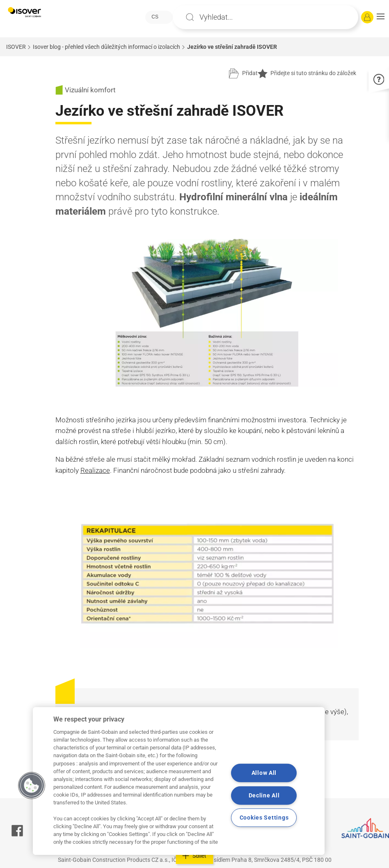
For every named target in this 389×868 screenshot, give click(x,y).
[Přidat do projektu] (243, 73)
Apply (190, 17)
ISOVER (16, 47)
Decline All (264, 796)
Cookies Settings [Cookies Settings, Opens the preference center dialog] (264, 818)
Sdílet (195, 856)
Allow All (264, 773)
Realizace (95, 470)
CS (155, 17)
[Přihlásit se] (367, 17)
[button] (381, 17)
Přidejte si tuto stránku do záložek (307, 73)
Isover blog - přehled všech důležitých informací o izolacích (106, 47)
